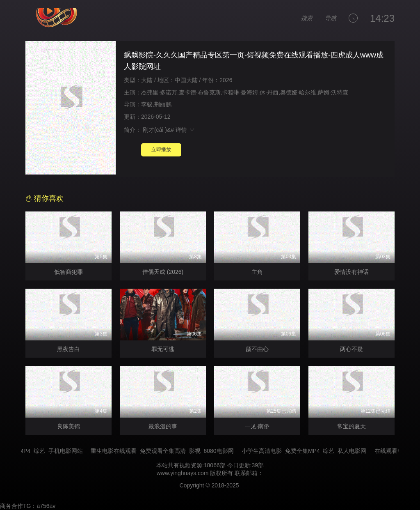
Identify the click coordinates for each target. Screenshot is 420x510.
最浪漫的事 (163, 426)
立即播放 (161, 149)
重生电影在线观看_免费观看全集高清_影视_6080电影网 (168, 451)
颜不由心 (257, 349)
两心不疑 (352, 349)
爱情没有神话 (352, 272)
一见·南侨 (257, 426)
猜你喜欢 (45, 198)
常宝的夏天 (352, 426)
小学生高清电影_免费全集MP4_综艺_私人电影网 (310, 451)
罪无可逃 (163, 349)
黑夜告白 (68, 349)
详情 (185, 130)
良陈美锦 (68, 426)
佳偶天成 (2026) (163, 272)
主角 (257, 272)
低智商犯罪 (68, 272)
